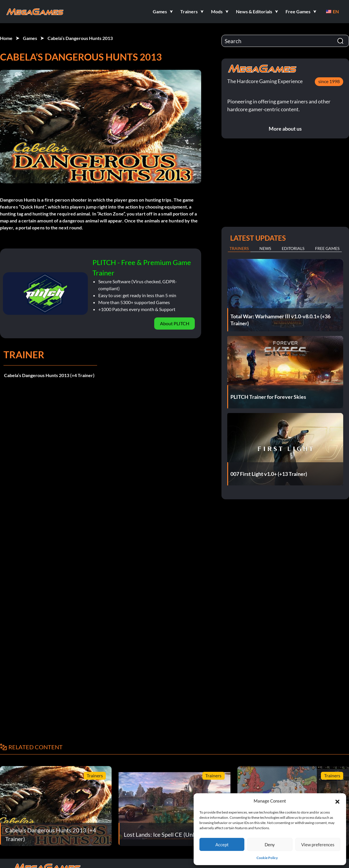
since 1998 (329, 81)
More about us (285, 129)
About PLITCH (175, 323)
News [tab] (265, 248)
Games (30, 38)
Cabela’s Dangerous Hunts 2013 (80, 38)
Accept (222, 845)
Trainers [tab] (239, 248)
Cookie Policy (267, 858)
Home (6, 38)
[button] (337, 801)
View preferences (318, 845)
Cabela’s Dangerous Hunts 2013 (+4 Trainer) (49, 375)
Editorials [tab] (293, 248)
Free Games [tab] (327, 248)
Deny (270, 845)
